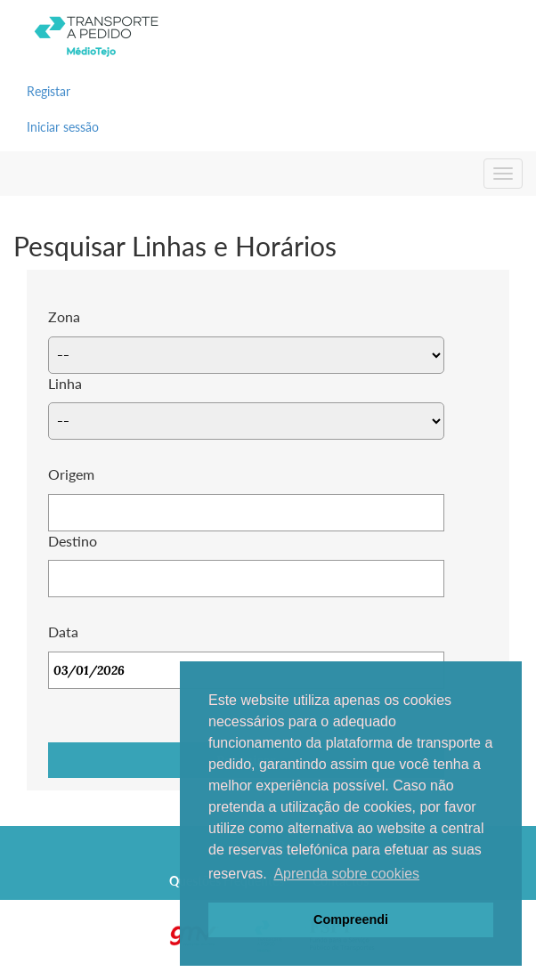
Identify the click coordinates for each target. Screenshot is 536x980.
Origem (71, 474)
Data (63, 632)
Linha (65, 383)
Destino (73, 541)
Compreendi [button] (351, 919)
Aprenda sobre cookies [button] (346, 874)
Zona (64, 316)
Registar (49, 91)
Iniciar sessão (63, 127)
